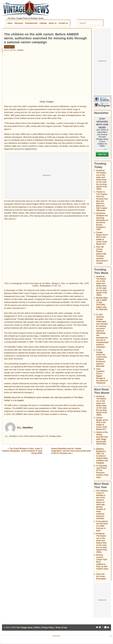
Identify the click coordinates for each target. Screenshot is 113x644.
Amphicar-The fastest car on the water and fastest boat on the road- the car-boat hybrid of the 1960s (102, 180)
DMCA (37, 627)
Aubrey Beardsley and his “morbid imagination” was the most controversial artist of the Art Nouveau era (71, 451)
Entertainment (31, 23)
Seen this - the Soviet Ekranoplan (101, 576)
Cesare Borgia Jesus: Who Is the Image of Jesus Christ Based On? (102, 238)
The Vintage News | (25, 627)
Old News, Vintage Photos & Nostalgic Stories (26, 18)
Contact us (63, 23)
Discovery (19, 23)
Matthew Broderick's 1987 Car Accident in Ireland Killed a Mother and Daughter (102, 456)
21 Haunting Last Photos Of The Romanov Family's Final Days (102, 471)
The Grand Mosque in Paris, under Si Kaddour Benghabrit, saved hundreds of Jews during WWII (22, 451)
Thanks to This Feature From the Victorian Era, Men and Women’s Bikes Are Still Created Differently (102, 201)
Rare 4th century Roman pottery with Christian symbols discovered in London (102, 255)
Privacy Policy (48, 627)
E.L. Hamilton (19, 50)
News (10, 23)
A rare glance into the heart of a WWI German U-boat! (102, 526)
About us (53, 23)
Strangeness (9, 47)
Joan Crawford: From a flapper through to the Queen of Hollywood (102, 376)
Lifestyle (43, 23)
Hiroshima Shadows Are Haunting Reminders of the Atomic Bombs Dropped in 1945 (102, 221)
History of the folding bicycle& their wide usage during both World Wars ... (102, 439)
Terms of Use (61, 627)
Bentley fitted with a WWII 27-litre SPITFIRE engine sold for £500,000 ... (102, 305)
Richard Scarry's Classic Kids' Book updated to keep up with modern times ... (102, 563)
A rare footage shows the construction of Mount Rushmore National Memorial (101, 358)
